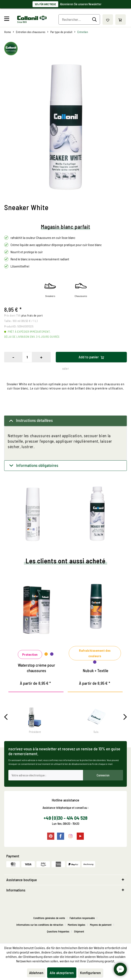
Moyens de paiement (101, 925)
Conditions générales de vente (49, 918)
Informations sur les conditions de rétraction (40, 925)
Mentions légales (77, 925)
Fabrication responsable (82, 918)
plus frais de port (32, 315)
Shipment (79, 931)
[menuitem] (10, 20)
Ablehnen (36, 973)
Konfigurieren (90, 973)
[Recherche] (95, 20)
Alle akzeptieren (62, 973)
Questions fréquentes (58, 931)
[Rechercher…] (79, 19)
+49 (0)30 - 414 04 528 (65, 818)
